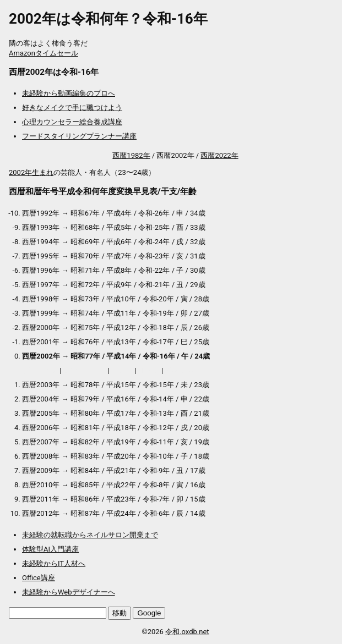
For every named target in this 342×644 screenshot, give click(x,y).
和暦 (34, 191)
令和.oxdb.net (187, 632)
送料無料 (180, 370)
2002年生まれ (31, 172)
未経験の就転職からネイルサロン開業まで (90, 535)
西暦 (17, 191)
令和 (83, 191)
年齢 (188, 191)
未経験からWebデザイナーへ (69, 592)
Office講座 (39, 578)
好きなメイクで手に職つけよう (72, 108)
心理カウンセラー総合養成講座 (72, 122)
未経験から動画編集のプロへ (69, 93)
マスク (122, 370)
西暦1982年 (131, 155)
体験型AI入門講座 (50, 549)
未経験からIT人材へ (54, 563)
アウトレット (85, 370)
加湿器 (149, 370)
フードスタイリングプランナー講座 (79, 136)
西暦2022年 (219, 155)
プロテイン (40, 370)
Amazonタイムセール (44, 53)
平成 (67, 191)
